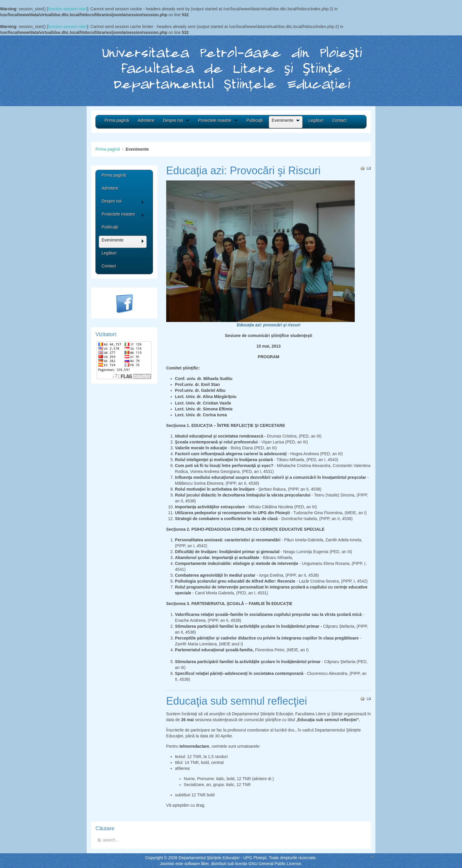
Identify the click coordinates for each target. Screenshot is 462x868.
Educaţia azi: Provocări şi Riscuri (243, 171)
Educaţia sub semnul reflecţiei (237, 701)
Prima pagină (108, 149)
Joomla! (167, 864)
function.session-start (67, 9)
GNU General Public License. (275, 864)
